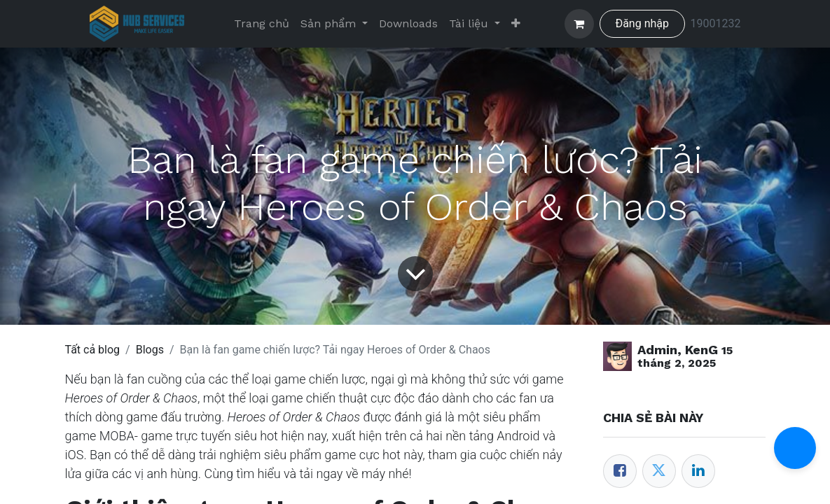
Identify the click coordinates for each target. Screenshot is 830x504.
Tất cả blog (93, 350)
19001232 (716, 23)
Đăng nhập (642, 23)
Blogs (150, 350)
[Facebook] (620, 471)
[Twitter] (659, 471)
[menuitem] (262, 24)
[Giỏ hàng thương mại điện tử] (579, 24)
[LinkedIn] (698, 471)
